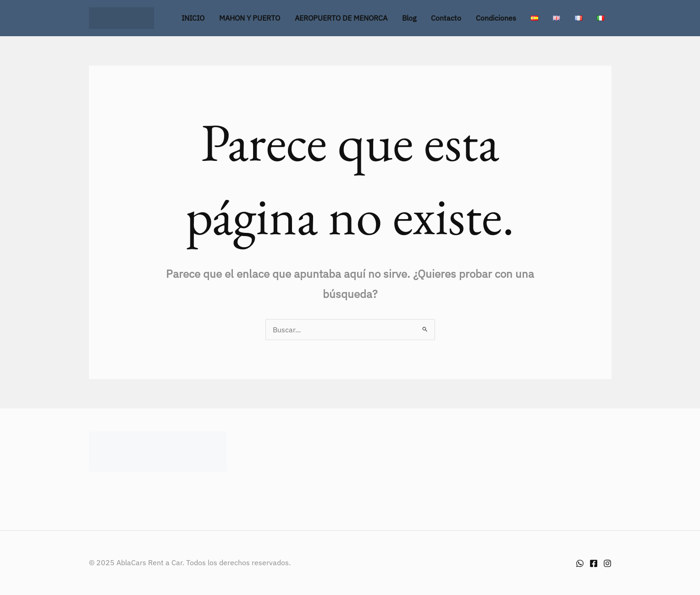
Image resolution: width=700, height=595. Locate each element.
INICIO (193, 18)
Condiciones (496, 18)
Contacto (446, 18)
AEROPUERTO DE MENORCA (341, 18)
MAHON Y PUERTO (250, 18)
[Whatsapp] (580, 563)
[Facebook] (594, 563)
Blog (409, 18)
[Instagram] (607, 563)
